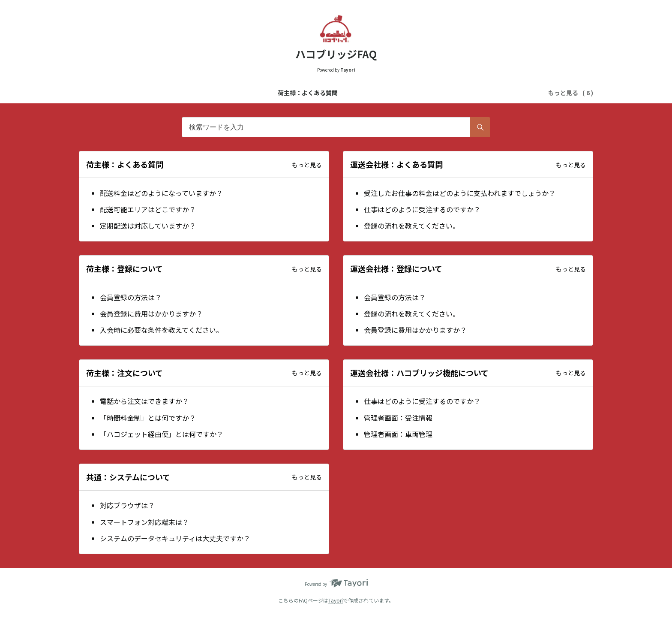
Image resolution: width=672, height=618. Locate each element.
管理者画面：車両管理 (398, 434)
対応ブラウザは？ (127, 505)
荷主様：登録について (308, 93)
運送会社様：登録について (386, 93)
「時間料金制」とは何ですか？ (148, 418)
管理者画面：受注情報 (398, 418)
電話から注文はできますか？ (144, 401)
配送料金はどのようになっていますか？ (161, 193)
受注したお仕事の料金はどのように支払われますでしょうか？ (460, 193)
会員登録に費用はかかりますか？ (151, 314)
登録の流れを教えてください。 (412, 226)
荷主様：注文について (464, 93)
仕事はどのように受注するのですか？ (422, 209)
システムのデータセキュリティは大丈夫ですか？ (175, 538)
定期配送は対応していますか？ (148, 226)
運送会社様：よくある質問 (230, 93)
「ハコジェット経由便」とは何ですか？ (162, 434)
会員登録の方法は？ (131, 297)
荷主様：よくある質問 (152, 93)
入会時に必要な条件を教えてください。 (161, 330)
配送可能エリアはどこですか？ (148, 209)
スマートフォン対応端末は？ (144, 522)
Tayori (336, 600)
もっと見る (307, 165)
